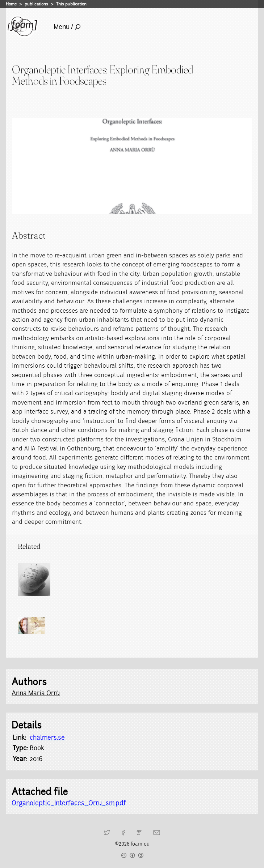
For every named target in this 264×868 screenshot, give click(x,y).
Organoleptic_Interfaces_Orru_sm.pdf (69, 803)
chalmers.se (47, 737)
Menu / (67, 27)
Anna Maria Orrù (36, 693)
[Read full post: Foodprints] (34, 580)
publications (36, 4)
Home (11, 4)
